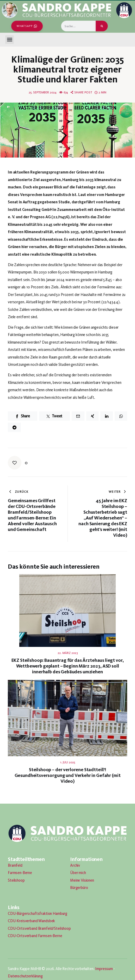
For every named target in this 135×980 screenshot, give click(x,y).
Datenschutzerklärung (25, 976)
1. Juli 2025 (68, 762)
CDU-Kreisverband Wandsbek (31, 921)
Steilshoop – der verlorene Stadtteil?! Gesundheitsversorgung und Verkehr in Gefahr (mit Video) (68, 775)
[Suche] (102, 26)
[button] (10, 40)
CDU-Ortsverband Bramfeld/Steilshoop (39, 928)
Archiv (75, 865)
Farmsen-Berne (20, 873)
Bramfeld (15, 865)
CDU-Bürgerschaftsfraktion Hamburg (38, 914)
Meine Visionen (82, 880)
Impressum (104, 969)
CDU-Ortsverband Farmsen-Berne (35, 936)
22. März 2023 (68, 653)
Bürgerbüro (79, 888)
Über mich (78, 873)
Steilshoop (16, 880)
